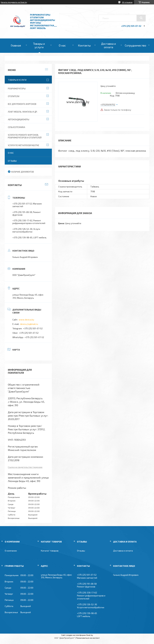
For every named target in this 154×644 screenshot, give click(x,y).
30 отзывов (127, 2)
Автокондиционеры (19, 119)
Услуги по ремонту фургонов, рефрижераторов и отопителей (25, 136)
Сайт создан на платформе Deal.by (77, 635)
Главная (16, 45)
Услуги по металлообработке (23, 145)
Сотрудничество (135, 45)
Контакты (84, 45)
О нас (62, 45)
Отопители (14, 96)
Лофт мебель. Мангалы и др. (23, 112)
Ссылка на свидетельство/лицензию (25, 467)
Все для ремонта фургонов (22, 104)
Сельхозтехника (16, 127)
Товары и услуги (39, 45)
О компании (11, 551)
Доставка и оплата (108, 45)
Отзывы (12, 161)
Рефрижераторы (17, 89)
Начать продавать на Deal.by (14, 2)
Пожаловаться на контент (88, 638)
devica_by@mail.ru (29, 324)
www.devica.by (26, 320)
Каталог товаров (50, 551)
